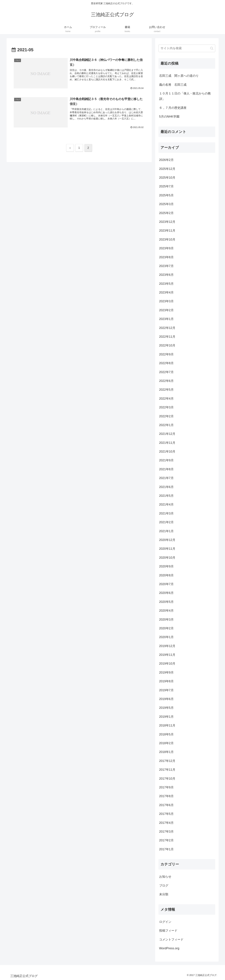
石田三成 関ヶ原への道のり (179, 76)
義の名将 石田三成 (173, 85)
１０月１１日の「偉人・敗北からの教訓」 (185, 96)
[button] (212, 48)
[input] (187, 48)
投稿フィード (168, 931)
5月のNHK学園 (169, 117)
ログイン (165, 922)
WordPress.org (169, 948)
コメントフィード (171, 940)
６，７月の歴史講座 (173, 108)
